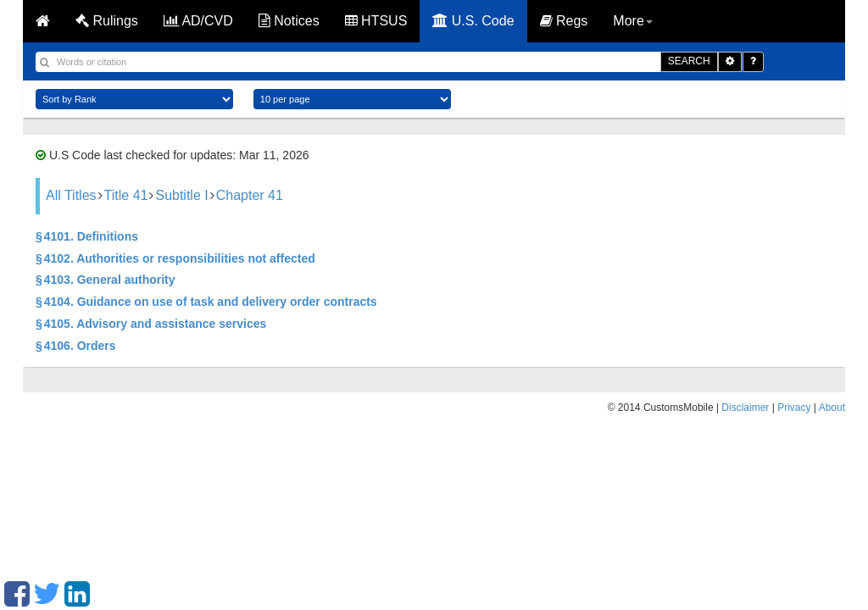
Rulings (107, 21)
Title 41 (126, 195)
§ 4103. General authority (106, 280)
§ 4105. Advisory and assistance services (151, 324)
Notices (289, 21)
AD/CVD (198, 21)
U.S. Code (473, 21)
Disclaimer (745, 408)
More (632, 21)
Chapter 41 (250, 195)
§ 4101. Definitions (87, 236)
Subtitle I (181, 195)
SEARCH (689, 61)
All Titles (71, 195)
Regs (564, 21)
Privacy (794, 408)
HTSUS (376, 21)
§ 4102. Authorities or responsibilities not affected (175, 258)
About (832, 408)
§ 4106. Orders (76, 346)
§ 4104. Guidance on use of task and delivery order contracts (206, 302)
